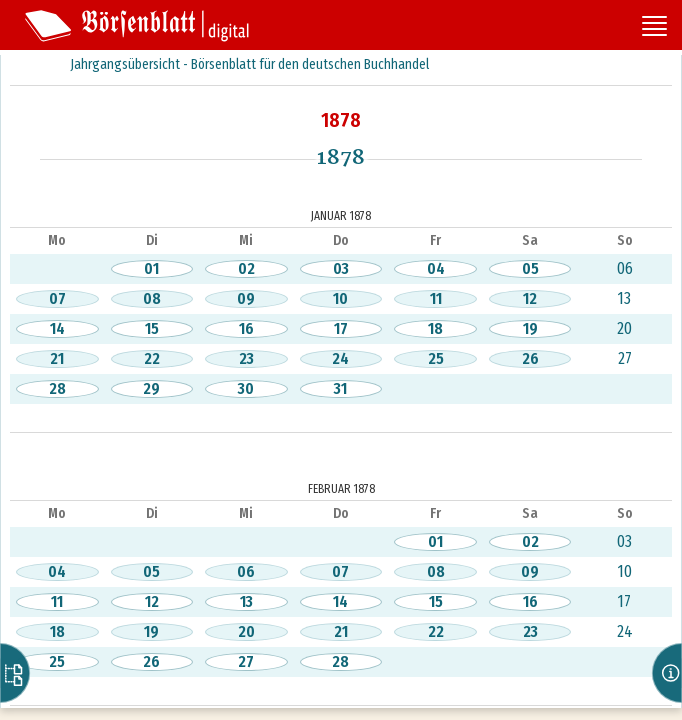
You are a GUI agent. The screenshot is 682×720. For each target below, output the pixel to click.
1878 (341, 120)
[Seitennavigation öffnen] (654, 28)
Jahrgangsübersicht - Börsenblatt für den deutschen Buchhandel (249, 64)
